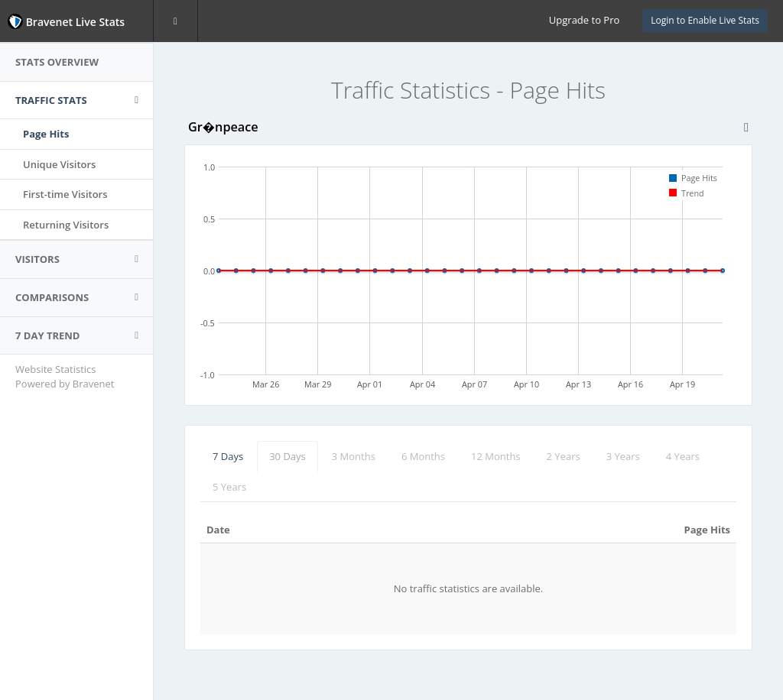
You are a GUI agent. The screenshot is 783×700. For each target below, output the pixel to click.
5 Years (229, 487)
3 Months (354, 456)
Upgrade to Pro (584, 20)
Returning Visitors (66, 225)
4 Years (683, 456)
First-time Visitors (65, 194)
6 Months (423, 456)
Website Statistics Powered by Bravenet (65, 376)
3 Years (623, 456)
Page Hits (46, 134)
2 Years (564, 456)
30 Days (288, 456)
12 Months (496, 456)
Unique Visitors (59, 164)
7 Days (228, 456)
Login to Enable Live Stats (705, 20)
